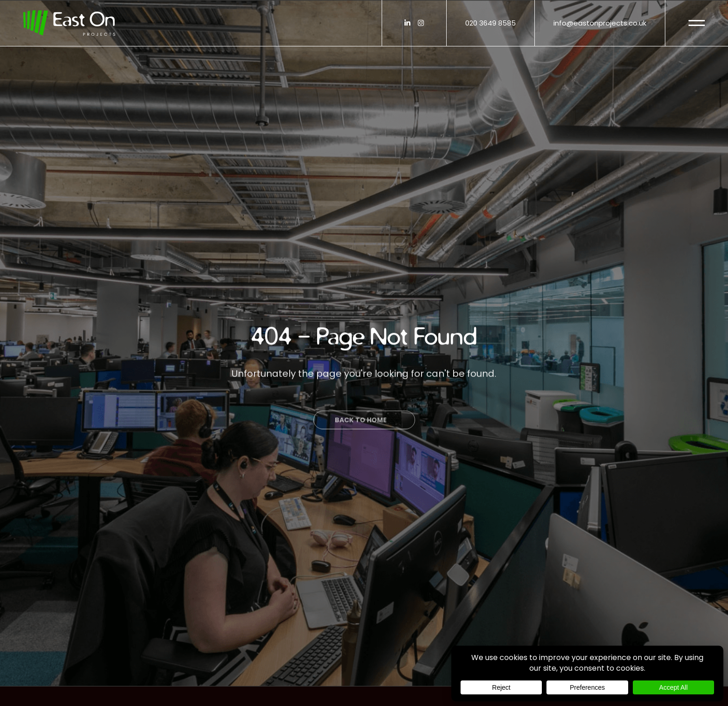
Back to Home (361, 434)
